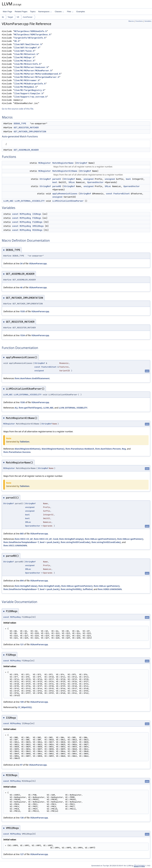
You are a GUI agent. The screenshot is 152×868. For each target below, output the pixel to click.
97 (21, 765)
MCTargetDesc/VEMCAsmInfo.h (30, 31)
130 (22, 818)
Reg (124, 449)
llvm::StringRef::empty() (71, 539)
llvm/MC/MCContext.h (26, 54)
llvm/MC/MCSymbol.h (25, 87)
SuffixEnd (88, 589)
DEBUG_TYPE (20, 124)
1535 (22, 311)
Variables (148, 21)
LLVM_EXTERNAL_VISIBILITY (30, 201)
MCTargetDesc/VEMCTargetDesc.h (32, 35)
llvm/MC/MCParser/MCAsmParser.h (33, 71)
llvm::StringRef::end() (49, 586)
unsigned (89, 179)
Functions (139, 21)
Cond (56, 539)
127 (22, 854)
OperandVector (95, 182)
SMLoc (72, 182)
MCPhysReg (25, 214)
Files (70, 12)
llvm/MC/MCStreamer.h (27, 80)
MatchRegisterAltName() (28, 449)
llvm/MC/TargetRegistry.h (29, 90)
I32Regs (37, 214)
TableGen (24, 442)
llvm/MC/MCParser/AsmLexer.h (31, 67)
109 (22, 702)
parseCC (57, 179)
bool (128, 179)
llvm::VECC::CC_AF (24, 539)
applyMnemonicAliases (65, 194)
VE (18, 17)
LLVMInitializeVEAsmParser (68, 201)
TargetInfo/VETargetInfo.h (30, 38)
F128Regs (37, 222)
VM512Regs (38, 226)
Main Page (7, 12)
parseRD (57, 186)
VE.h (17, 41)
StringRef (82, 163)
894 (22, 581)
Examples (81, 12)
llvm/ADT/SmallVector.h (28, 44)
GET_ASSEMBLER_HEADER (26, 150)
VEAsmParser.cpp (38, 263)
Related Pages (21, 12)
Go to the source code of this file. (18, 109)
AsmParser (28, 17)
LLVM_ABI (8, 201)
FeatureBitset (121, 194)
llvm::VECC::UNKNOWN (15, 545)
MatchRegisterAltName (65, 171)
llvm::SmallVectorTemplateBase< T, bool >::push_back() (31, 542)
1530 (22, 402)
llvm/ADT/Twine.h (24, 51)
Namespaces (45, 12)
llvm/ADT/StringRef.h (27, 48)
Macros (131, 21)
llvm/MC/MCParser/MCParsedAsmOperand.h (37, 74)
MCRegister (45, 163)
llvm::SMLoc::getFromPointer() (101, 539)
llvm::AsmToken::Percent (108, 449)
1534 (22, 335)
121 (22, 644)
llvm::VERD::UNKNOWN (110, 589)
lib (3, 17)
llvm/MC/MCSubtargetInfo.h (30, 84)
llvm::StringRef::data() (26, 586)
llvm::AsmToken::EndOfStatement (32, 378)
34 (21, 263)
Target (10, 17)
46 (21, 287)
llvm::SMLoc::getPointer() (130, 539)
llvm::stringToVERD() (71, 589)
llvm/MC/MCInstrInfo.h (27, 64)
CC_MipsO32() (25, 707)
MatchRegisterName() (53, 449)
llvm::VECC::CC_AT (43, 539)
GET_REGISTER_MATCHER (26, 128)
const (109, 194)
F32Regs (37, 218)
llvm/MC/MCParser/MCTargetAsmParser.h (37, 77)
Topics (33, 12)
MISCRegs (37, 230)
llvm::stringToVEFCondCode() (76, 542)
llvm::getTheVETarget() (30, 408)
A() (16, 408)
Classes (59, 12)
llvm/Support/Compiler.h (29, 94)
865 (22, 534)
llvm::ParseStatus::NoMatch (80, 449)
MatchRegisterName (63, 163)
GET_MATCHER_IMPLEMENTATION (30, 132)
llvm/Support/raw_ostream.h (30, 97)
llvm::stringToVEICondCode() (106, 542)
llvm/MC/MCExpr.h (24, 58)
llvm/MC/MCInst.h (24, 61)
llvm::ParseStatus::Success (17, 452)
